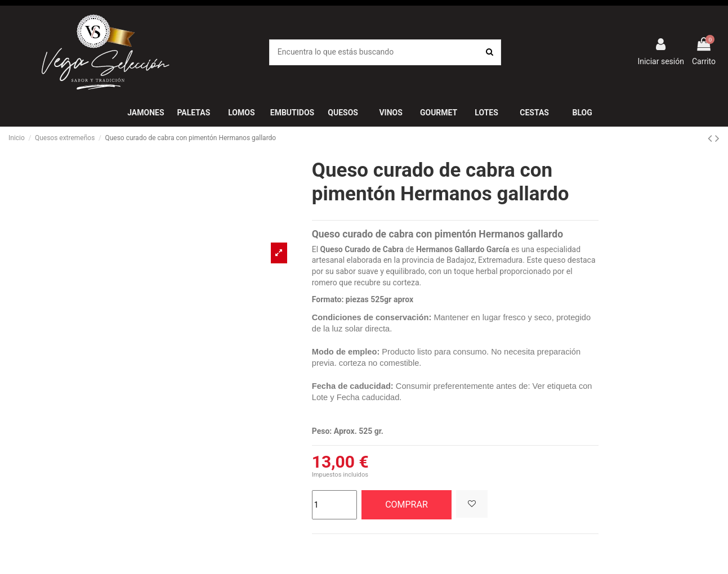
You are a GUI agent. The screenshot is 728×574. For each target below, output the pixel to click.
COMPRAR (407, 505)
